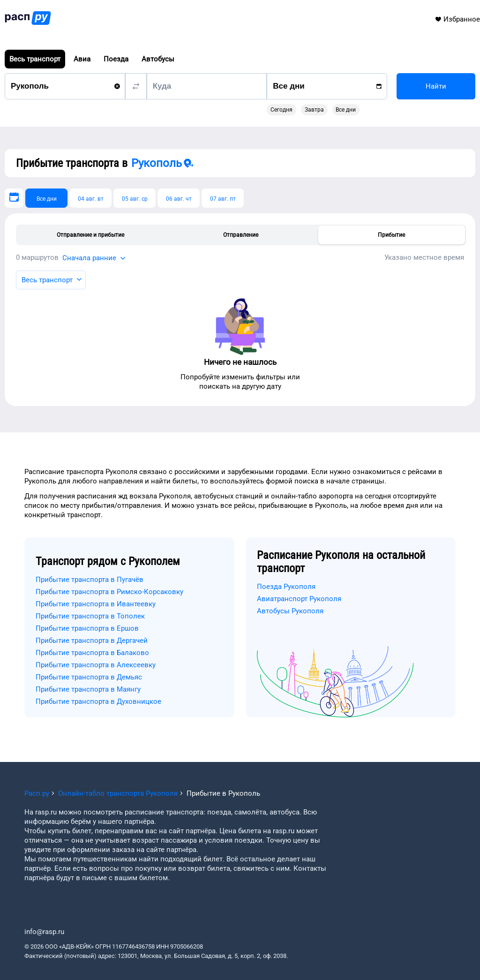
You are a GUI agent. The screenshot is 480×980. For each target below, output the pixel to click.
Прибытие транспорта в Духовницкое (98, 701)
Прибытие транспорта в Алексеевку (96, 665)
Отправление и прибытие (90, 235)
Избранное (457, 19)
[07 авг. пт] (223, 198)
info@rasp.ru (44, 932)
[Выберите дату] (14, 198)
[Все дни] (46, 198)
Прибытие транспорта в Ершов (87, 628)
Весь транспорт (35, 59)
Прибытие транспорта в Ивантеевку (96, 604)
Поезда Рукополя (286, 587)
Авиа (82, 59)
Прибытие (391, 235)
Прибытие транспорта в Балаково (92, 653)
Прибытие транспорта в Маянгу (88, 689)
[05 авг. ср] (135, 198)
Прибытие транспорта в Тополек (90, 616)
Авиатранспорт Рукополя (299, 599)
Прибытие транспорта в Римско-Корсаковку (109, 592)
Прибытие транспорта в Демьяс (89, 677)
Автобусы (158, 59)
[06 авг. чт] (179, 198)
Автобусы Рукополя (290, 611)
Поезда (116, 59)
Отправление (241, 235)
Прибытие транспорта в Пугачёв (90, 580)
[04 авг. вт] (90, 198)
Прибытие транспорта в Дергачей (92, 641)
